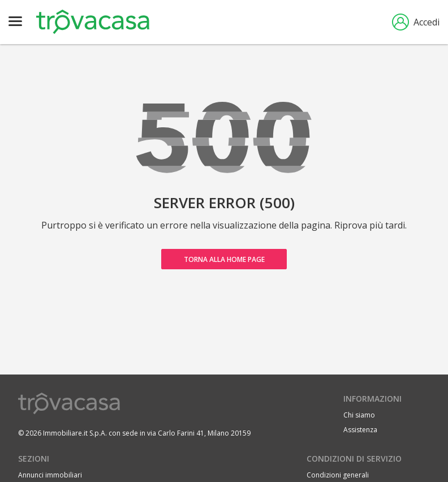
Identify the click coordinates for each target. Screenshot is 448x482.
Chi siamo (359, 415)
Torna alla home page (224, 259)
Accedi (416, 22)
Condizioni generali (338, 475)
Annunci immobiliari (50, 475)
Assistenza (360, 430)
